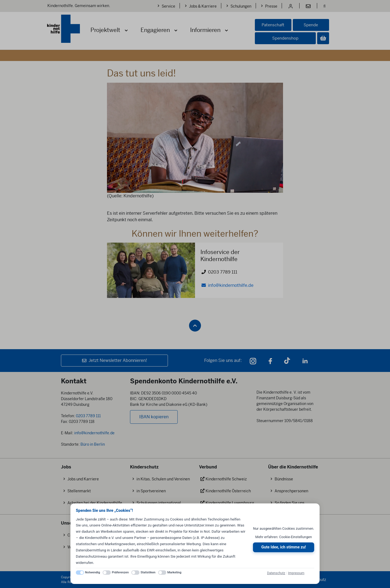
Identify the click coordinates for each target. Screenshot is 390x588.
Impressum (296, 573)
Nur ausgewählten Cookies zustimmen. (284, 528)
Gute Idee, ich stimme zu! (284, 547)
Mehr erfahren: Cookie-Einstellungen (284, 537)
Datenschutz (276, 573)
